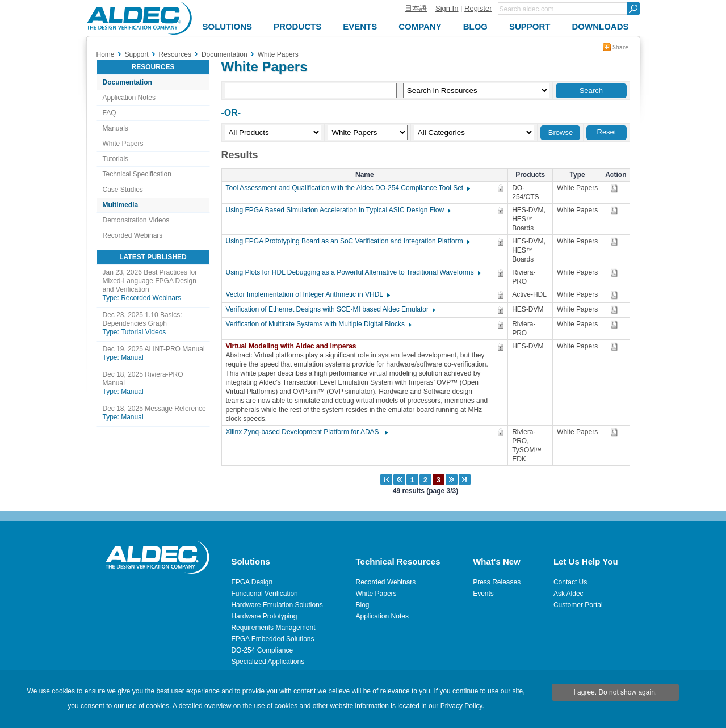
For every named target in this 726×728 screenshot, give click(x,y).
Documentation (127, 82)
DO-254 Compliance (262, 650)
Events (483, 594)
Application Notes (129, 98)
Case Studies (123, 190)
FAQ (110, 113)
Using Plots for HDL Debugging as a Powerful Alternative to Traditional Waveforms (353, 272)
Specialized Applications (268, 662)
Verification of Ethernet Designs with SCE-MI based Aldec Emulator (330, 309)
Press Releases (497, 582)
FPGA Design (252, 582)
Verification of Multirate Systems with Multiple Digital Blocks (318, 324)
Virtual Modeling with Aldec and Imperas (294, 346)
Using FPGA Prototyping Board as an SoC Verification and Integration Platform (347, 241)
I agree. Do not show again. (615, 692)
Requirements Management (273, 628)
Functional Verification (264, 594)
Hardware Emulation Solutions (277, 605)
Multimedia (121, 205)
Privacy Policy (461, 706)
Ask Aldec (568, 594)
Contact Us (570, 582)
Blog (363, 605)
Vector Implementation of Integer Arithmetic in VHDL (307, 294)
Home (106, 54)
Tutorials (116, 159)
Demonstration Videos (136, 220)
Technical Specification (137, 174)
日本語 (416, 8)
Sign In (447, 8)
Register (478, 8)
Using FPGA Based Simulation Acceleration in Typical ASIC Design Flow (338, 210)
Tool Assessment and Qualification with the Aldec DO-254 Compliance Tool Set (348, 188)
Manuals (116, 128)
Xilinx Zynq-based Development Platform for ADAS (306, 432)
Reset (607, 132)
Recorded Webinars (133, 235)
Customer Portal (578, 605)
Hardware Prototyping (264, 616)
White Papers (123, 144)
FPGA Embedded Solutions (272, 639)
